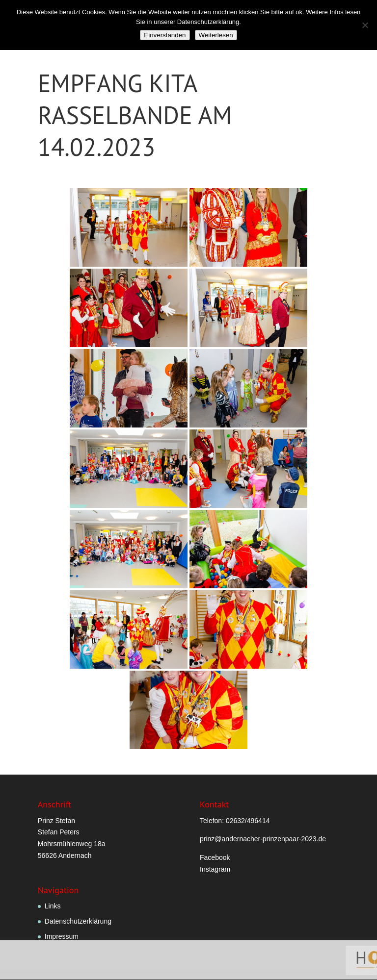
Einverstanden (165, 35)
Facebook (215, 857)
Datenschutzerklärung (78, 921)
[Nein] (365, 25)
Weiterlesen (216, 35)
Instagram (215, 869)
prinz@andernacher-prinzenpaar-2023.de (263, 839)
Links (53, 906)
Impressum (62, 936)
